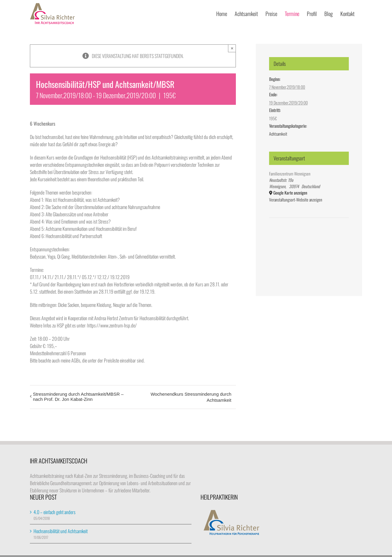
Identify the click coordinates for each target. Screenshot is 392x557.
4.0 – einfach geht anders (55, 512)
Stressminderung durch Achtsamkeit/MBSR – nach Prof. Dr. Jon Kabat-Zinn (78, 397)
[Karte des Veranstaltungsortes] (309, 236)
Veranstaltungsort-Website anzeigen (296, 200)
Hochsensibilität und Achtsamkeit (61, 531)
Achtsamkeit (278, 134)
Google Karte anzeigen (290, 193)
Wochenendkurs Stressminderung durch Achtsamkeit (191, 397)
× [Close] (232, 48)
